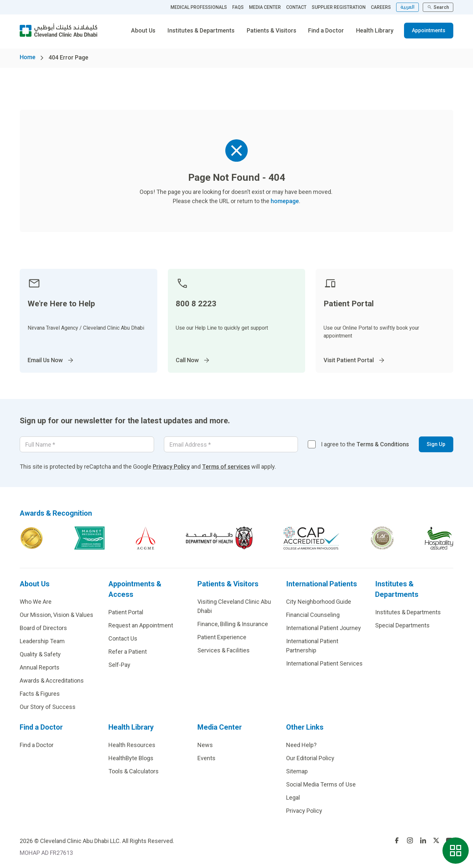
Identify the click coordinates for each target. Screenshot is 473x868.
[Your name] (87, 444)
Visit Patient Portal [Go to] (355, 360)
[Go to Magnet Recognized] (89, 538)
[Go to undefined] (397, 840)
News (205, 745)
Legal (293, 798)
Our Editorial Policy (310, 758)
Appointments (429, 30)
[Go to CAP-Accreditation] (311, 538)
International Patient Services (324, 663)
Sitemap (297, 771)
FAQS (238, 7)
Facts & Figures (40, 694)
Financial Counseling (313, 615)
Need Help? (301, 745)
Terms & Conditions (383, 444)
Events (206, 758)
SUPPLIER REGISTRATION (339, 7)
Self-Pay (119, 665)
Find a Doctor (326, 30)
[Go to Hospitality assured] (439, 538)
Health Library (375, 30)
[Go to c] (382, 538)
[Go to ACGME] (146, 538)
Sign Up (436, 444)
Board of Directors (43, 628)
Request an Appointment (141, 625)
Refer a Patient (128, 652)
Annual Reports (40, 667)
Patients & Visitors (271, 30)
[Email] (231, 444)
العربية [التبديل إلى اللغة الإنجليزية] (407, 7)
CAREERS (381, 7)
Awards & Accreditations (52, 680)
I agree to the (365, 444)
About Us (143, 30)
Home (28, 57)
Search (438, 7)
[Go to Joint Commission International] (32, 538)
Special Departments (402, 625)
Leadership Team (42, 641)
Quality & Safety (40, 654)
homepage (285, 201)
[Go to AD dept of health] (219, 538)
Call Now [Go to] (193, 360)
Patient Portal (126, 612)
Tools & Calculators (134, 771)
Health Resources (132, 745)
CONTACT (296, 7)
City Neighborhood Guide (319, 602)
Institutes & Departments (201, 30)
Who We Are (36, 602)
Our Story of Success (48, 707)
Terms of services (226, 467)
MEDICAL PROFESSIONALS (199, 7)
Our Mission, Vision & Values (56, 615)
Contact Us (123, 638)
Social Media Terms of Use (321, 784)
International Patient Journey (324, 628)
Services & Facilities (224, 650)
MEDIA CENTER (265, 7)
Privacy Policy (171, 467)
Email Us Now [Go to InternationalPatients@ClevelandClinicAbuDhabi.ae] (51, 360)
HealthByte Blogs (131, 758)
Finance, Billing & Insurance (233, 624)
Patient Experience (222, 637)
